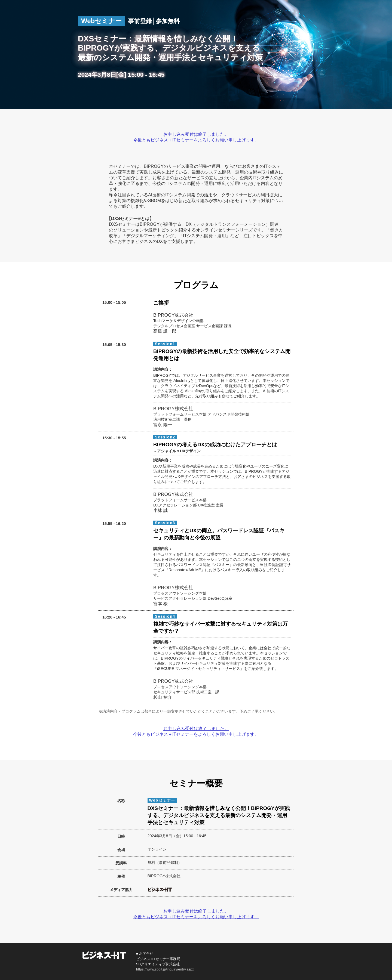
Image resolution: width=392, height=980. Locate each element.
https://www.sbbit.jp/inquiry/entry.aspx (165, 969)
